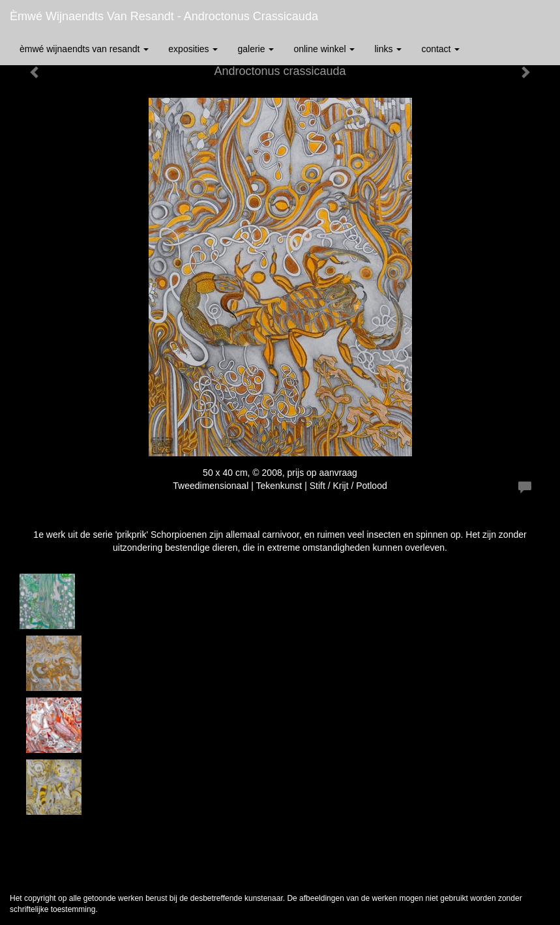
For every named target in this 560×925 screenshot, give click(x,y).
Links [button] (388, 49)
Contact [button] (440, 49)
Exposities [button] (193, 49)
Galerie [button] (256, 49)
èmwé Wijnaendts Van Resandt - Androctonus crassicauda (164, 16)
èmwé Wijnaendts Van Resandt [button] (84, 49)
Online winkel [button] (324, 49)
